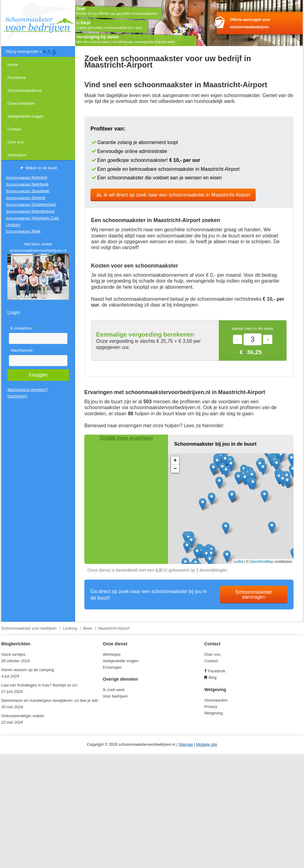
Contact (14, 129)
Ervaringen (112, 667)
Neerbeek (27, 184)
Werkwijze (112, 654)
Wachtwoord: (23, 350)
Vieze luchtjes (13, 654)
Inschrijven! (17, 396)
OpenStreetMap (262, 561)
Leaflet (238, 561)
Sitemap (186, 744)
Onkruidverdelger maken (23, 716)
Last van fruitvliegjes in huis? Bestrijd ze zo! (39, 685)
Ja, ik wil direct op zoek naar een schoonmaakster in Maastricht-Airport (173, 195)
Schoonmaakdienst (24, 90)
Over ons (16, 142)
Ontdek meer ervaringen (126, 438)
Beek (23, 231)
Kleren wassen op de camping (28, 670)
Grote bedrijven (21, 103)
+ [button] (175, 460)
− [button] (175, 469)
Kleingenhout (30, 211)
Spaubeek (28, 191)
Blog (213, 677)
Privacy (211, 707)
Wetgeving (214, 713)
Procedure (17, 78)
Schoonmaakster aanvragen (254, 594)
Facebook (217, 671)
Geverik (26, 198)
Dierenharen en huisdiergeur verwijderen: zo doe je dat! (50, 700)
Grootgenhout (31, 204)
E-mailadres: (23, 328)
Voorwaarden (216, 700)
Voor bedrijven (115, 696)
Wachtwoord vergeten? (28, 390)
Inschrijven (17, 155)
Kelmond (26, 177)
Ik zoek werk (114, 690)
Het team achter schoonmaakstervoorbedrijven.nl (38, 247)
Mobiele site (207, 744)
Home (13, 65)
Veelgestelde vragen (26, 116)
